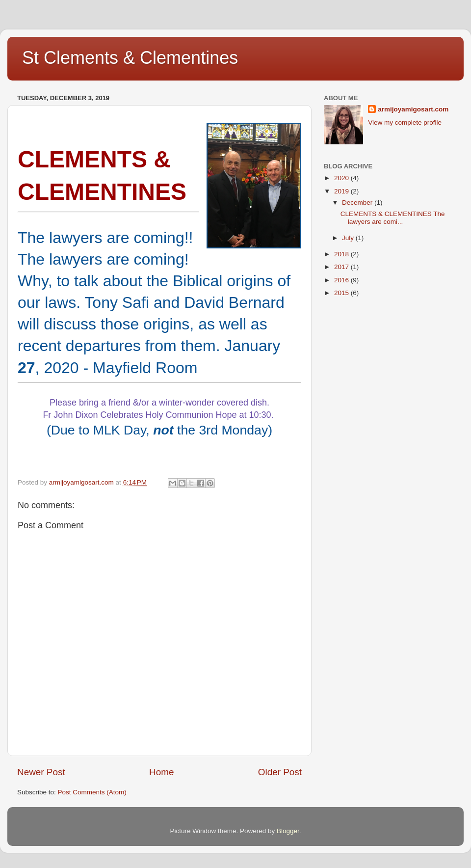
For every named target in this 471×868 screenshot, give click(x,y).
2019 (342, 191)
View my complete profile (405, 122)
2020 (342, 178)
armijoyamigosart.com (413, 109)
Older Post (280, 772)
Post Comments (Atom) (92, 792)
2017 (342, 267)
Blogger (288, 831)
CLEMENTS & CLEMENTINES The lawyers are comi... (393, 218)
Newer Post (41, 772)
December (358, 203)
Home (161, 772)
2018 (342, 254)
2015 (342, 293)
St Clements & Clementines (130, 58)
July (349, 238)
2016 (342, 280)
